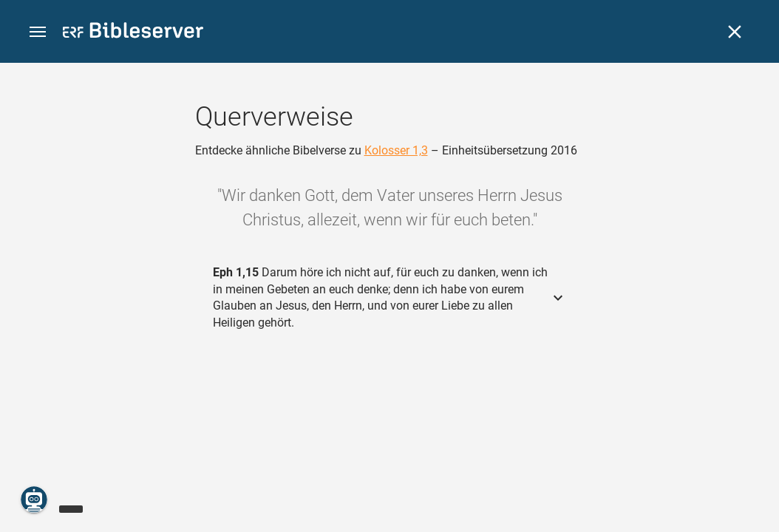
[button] (38, 32)
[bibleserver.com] (133, 33)
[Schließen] (735, 32)
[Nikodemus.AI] (34, 499)
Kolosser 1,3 (396, 150)
